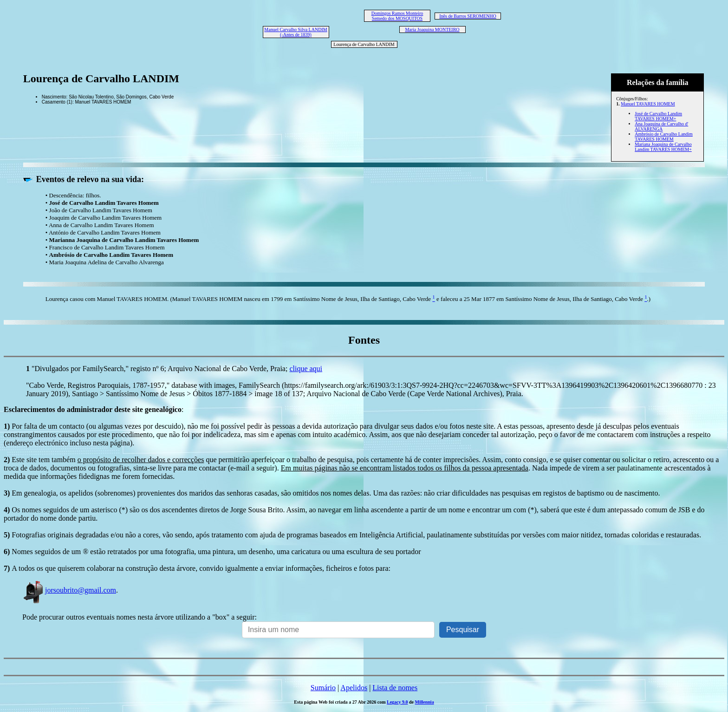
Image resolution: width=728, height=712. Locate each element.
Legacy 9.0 (397, 702)
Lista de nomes (395, 688)
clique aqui (306, 369)
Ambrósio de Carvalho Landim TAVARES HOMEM (664, 137)
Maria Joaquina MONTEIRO (432, 29)
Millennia (425, 702)
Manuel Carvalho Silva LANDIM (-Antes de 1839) (296, 32)
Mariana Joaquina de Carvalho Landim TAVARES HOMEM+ (663, 147)
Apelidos (354, 688)
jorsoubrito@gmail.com (69, 590)
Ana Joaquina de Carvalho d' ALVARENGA (661, 126)
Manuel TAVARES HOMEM (648, 104)
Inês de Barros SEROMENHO (468, 16)
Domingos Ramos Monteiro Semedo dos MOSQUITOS (397, 16)
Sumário (323, 688)
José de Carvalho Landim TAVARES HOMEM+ (658, 116)
